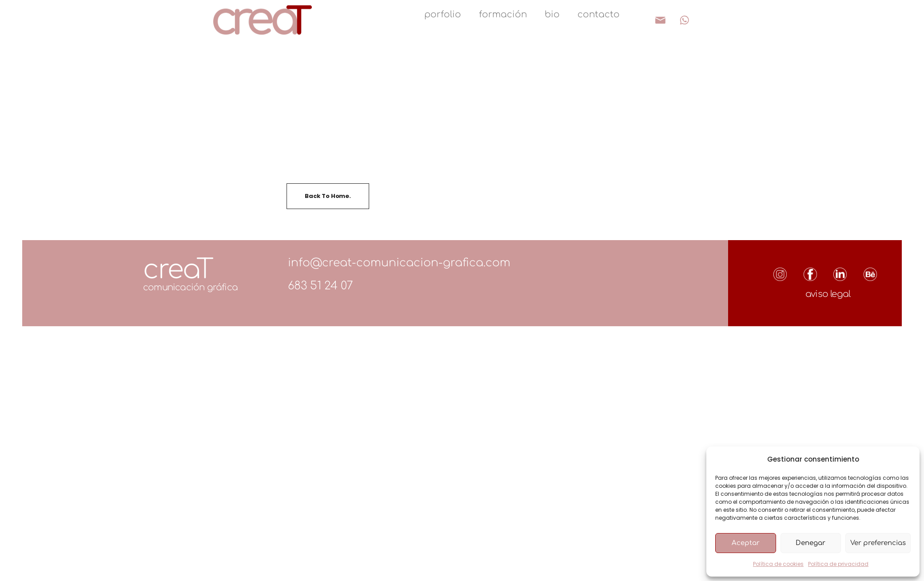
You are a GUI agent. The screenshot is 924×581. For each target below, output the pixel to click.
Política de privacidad (838, 564)
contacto (599, 14)
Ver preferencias (878, 543)
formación (503, 14)
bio (552, 14)
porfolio (443, 14)
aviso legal (828, 294)
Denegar (810, 543)
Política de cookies (778, 564)
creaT (178, 270)
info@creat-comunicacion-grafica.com (399, 263)
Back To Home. (328, 196)
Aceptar (746, 543)
